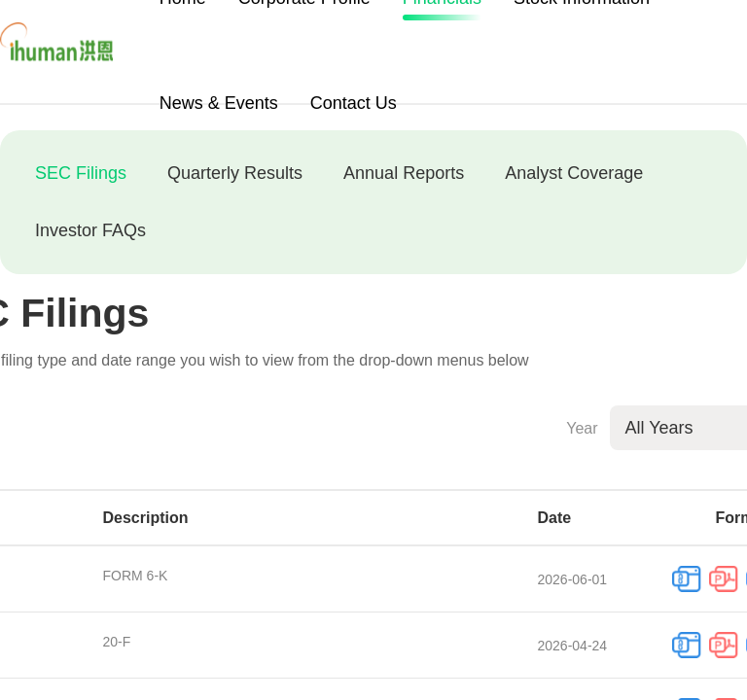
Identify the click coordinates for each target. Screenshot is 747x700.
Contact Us (354, 103)
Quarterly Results (235, 173)
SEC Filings (81, 173)
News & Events (219, 103)
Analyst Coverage (574, 173)
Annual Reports (404, 173)
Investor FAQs (90, 230)
